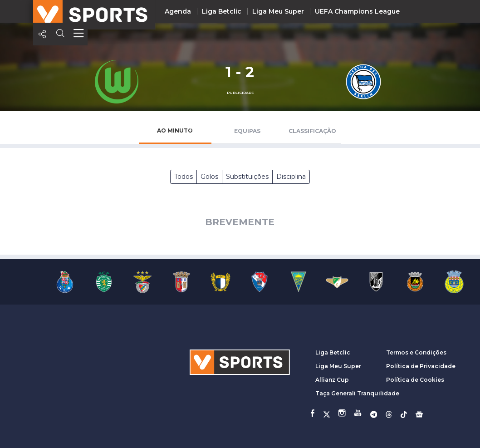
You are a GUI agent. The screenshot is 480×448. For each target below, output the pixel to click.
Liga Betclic (222, 11)
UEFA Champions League (357, 11)
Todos (184, 177)
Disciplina (291, 177)
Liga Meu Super (278, 11)
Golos (209, 177)
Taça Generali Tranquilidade (357, 393)
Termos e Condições (416, 352)
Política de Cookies (415, 380)
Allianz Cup (332, 380)
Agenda (178, 11)
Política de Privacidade (421, 366)
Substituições (247, 177)
